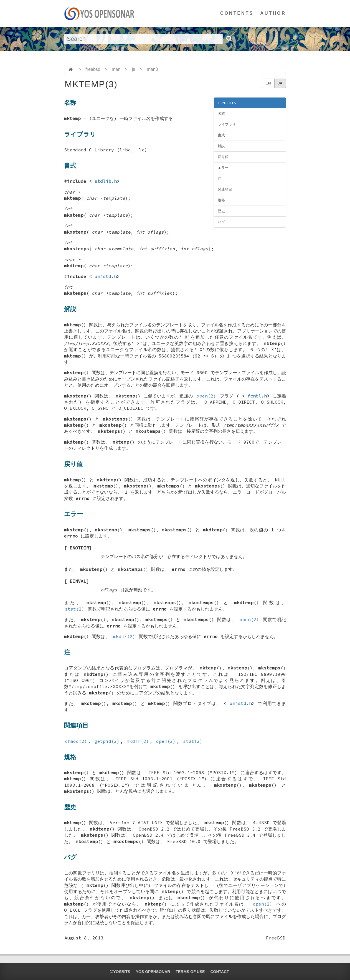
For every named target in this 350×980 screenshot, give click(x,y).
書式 (221, 135)
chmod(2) (76, 741)
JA (280, 83)
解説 (221, 146)
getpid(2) (107, 741)
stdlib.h (106, 181)
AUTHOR (273, 13)
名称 (221, 113)
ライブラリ (227, 124)
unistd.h (106, 276)
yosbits (120, 972)
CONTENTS (237, 13)
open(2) (206, 396)
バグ (221, 222)
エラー (223, 168)
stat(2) (75, 609)
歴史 (221, 211)
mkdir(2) (124, 636)
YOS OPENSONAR (153, 972)
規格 (221, 200)
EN (268, 83)
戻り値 (223, 157)
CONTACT (220, 972)
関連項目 (225, 189)
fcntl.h (257, 396)
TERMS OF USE (190, 972)
